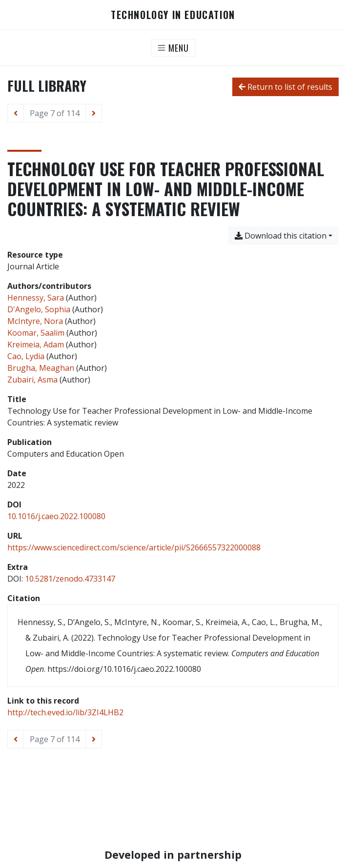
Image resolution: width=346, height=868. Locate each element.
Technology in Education (173, 15)
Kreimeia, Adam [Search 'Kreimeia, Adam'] (36, 344)
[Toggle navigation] (173, 48)
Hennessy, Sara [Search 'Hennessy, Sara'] (36, 298)
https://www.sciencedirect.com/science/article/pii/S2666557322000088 (134, 547)
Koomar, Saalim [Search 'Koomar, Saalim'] (36, 333)
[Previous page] (16, 113)
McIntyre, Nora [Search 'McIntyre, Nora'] (35, 321)
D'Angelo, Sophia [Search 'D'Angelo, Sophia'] (39, 309)
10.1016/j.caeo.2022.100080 (56, 516)
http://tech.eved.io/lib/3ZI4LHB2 (65, 712)
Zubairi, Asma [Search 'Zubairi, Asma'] (32, 380)
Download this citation (281, 236)
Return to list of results (285, 87)
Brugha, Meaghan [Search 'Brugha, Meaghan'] (41, 368)
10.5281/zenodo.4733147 (70, 579)
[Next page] (94, 113)
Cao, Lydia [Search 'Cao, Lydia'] (26, 356)
